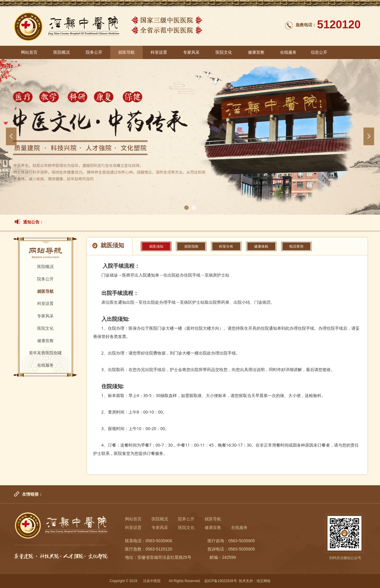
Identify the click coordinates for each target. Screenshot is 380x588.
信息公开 (319, 52)
